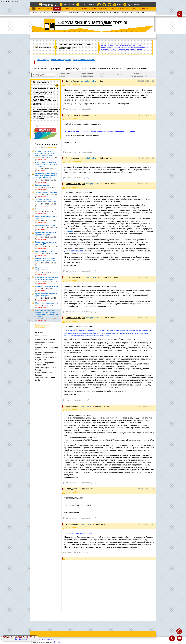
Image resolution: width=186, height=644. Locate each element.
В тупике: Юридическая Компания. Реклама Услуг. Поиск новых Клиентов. (45, 153)
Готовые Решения (88, 9)
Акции (145, 9)
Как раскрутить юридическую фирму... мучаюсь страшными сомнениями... (46, 164)
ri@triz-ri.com (133, 5)
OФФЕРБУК (140, 13)
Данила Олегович (73, 81)
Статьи (49, 9)
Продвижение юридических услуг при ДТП (46, 243)
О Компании (124, 9)
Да (16, 639)
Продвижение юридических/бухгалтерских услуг (46, 234)
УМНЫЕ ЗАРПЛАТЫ (41, 13)
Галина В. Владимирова (76, 184)
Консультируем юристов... (84, 60)
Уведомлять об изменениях (65, 75)
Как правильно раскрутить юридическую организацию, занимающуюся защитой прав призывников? (46, 313)
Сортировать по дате (52, 147)
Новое (41, 9)
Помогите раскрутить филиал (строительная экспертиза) (46, 260)
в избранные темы (114, 75)
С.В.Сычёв (56, 642)
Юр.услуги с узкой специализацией (42, 269)
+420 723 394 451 (88, 5)
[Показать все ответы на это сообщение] (80, 109)
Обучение (102, 9)
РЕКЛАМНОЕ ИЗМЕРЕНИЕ (121, 13)
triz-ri (119, 5)
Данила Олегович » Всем (45, 339)
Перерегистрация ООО (44, 251)
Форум (57, 9)
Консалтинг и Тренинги (61, 60)
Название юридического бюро (46, 286)
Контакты (136, 9)
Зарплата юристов (42, 185)
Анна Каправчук (72, 406)
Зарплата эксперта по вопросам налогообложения (46, 201)
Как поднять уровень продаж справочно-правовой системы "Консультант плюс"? (46, 176)
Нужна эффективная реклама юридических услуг (46, 295)
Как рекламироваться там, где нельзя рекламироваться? (47, 278)
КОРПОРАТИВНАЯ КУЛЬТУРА (78, 13)
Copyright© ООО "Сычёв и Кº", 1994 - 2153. (47, 640)
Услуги (74, 9)
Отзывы (112, 9)
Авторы (66, 9)
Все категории (43, 60)
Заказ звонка (69, 5)
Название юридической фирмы (47, 209)
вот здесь (69, 231)
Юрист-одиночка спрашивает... (47, 303)
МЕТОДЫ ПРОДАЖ (100, 13)
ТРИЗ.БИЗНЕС (57, 13)
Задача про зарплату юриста (46, 192)
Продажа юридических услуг (46, 225)
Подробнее (24, 639)
